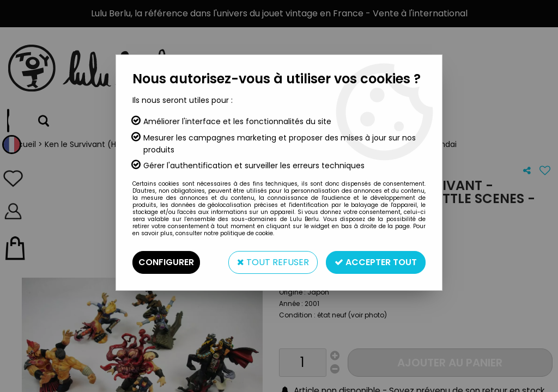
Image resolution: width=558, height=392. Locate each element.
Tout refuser (273, 262)
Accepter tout (376, 262)
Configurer (166, 262)
